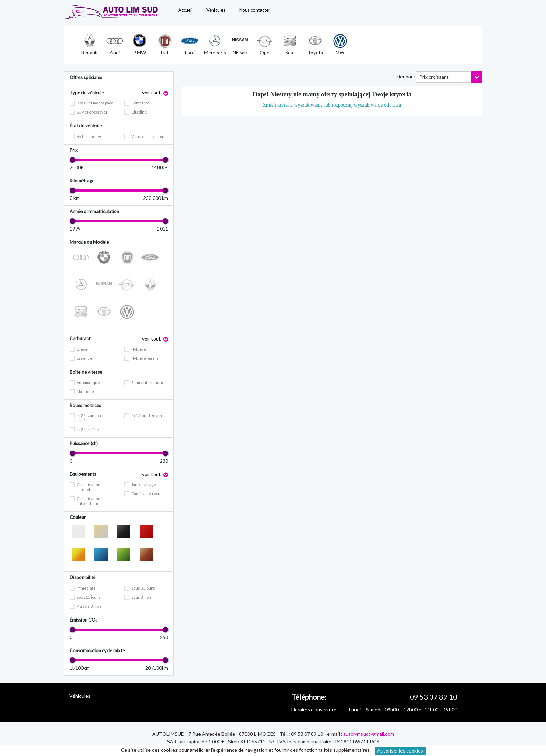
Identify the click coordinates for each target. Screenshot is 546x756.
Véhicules (216, 10)
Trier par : (405, 76)
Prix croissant (434, 77)
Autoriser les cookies (400, 751)
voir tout (152, 92)
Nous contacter (255, 10)
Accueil (185, 10)
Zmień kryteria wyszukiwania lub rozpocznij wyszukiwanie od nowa (332, 105)
